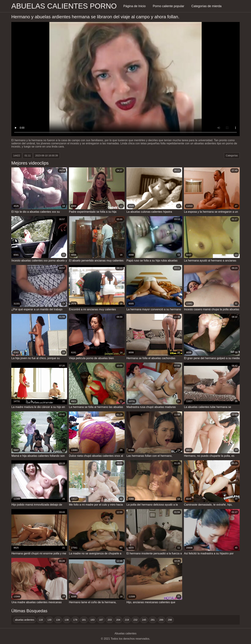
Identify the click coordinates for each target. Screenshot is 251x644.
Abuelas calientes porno (64, 6)
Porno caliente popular (169, 6)
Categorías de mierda (206, 6)
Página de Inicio (135, 6)
